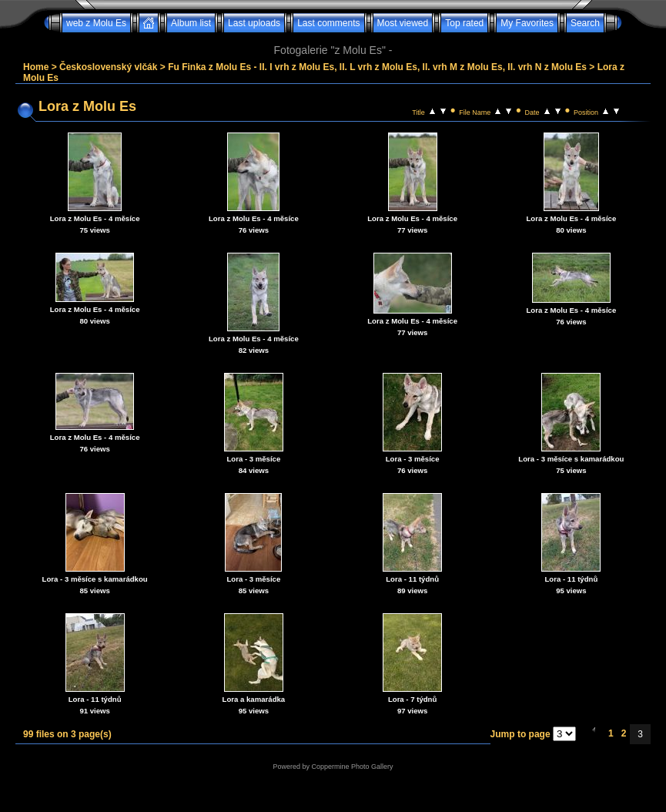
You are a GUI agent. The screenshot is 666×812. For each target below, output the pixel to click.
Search (585, 23)
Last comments (328, 23)
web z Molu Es (96, 23)
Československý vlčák (108, 67)
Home (36, 67)
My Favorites (527, 23)
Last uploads (254, 23)
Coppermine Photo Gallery (352, 767)
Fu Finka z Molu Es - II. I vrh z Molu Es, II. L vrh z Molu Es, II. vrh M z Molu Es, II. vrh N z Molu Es (377, 67)
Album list (191, 23)
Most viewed (403, 23)
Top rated (464, 23)
